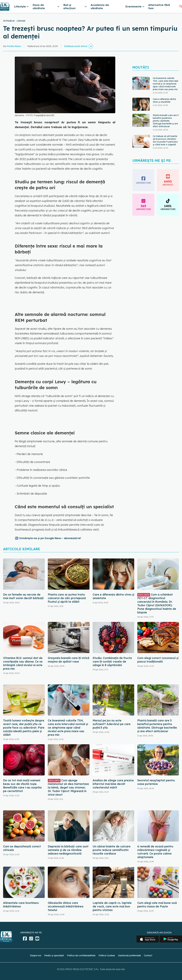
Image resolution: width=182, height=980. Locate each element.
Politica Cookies (107, 955)
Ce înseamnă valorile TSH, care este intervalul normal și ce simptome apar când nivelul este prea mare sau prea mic (165, 84)
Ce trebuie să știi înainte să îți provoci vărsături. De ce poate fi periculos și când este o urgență (165, 140)
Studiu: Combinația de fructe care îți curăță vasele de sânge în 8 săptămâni (112, 662)
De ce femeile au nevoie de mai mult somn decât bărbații (23, 596)
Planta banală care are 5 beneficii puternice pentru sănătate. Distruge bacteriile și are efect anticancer (166, 121)
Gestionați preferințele (129, 955)
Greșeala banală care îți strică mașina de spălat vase (69, 660)
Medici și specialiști (54, 955)
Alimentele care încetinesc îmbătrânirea (21, 905)
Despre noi (36, 955)
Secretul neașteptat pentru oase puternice (156, 782)
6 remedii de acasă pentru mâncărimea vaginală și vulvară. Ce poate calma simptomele (155, 852)
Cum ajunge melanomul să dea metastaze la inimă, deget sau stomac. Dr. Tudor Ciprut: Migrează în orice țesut (68, 787)
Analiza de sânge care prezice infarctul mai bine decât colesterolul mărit (113, 784)
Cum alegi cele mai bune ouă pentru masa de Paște (157, 905)
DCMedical (9, 21)
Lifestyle (21, 21)
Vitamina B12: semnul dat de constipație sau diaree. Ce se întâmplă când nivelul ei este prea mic (23, 663)
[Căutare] (181, 6)
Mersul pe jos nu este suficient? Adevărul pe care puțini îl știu (112, 724)
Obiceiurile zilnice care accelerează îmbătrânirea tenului (66, 906)
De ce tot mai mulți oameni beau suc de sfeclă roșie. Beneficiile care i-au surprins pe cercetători (22, 786)
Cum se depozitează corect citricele (22, 848)
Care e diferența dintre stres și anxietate (164, 100)
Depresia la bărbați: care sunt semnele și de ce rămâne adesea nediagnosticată (68, 850)
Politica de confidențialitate (81, 955)
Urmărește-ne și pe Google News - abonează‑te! (50, 538)
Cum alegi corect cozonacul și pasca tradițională (158, 660)
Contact (148, 955)
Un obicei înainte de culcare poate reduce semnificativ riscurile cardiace (112, 850)
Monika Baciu (14, 46)
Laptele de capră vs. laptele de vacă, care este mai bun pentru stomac (112, 906)
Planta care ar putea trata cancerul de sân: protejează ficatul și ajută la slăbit (67, 598)
